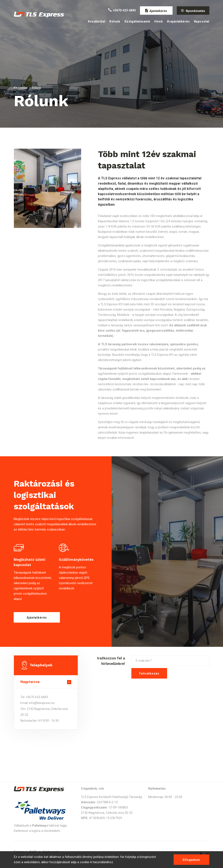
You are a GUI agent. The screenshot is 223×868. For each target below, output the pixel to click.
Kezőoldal (21, 88)
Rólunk (115, 21)
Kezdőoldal (96, 21)
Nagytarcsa (30, 682)
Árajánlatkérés (178, 21)
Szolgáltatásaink (137, 21)
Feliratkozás (149, 673)
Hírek (158, 21)
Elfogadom (191, 860)
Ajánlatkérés (37, 618)
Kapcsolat (202, 21)
